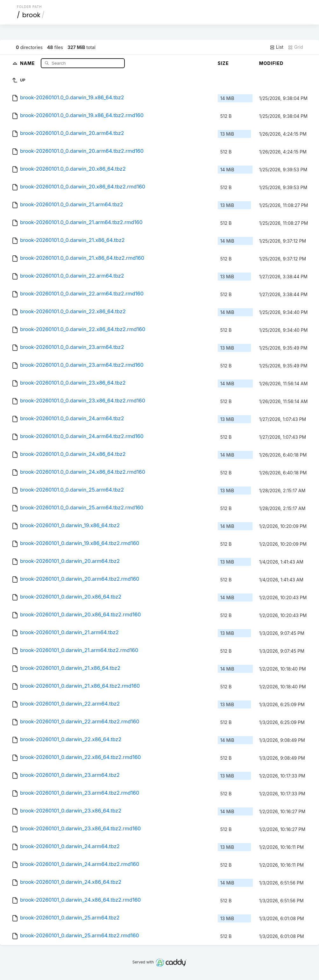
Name (28, 63)
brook (31, 15)
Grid (295, 47)
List (276, 47)
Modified (271, 63)
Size (223, 63)
